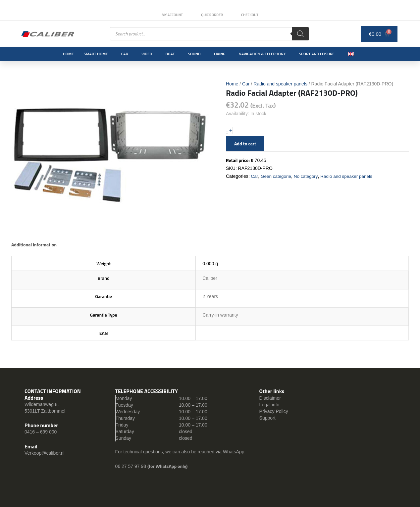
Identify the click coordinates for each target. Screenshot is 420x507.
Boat (170, 54)
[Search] (300, 34)
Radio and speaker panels (280, 84)
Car (125, 54)
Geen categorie (277, 176)
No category (307, 176)
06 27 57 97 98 (131, 466)
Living (220, 54)
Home (68, 54)
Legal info (269, 405)
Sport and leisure (317, 54)
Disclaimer (270, 398)
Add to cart (245, 144)
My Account (170, 15)
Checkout (252, 15)
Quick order (212, 15)
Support (267, 418)
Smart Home (96, 54)
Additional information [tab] (34, 245)
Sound (194, 54)
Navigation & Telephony (262, 54)
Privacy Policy (274, 411)
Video (147, 54)
